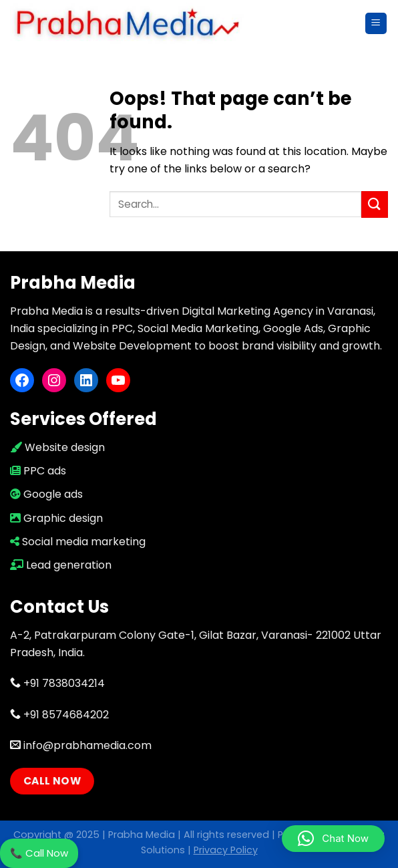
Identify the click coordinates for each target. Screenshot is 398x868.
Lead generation (61, 565)
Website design (57, 447)
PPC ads (38, 471)
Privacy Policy (226, 850)
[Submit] (375, 204)
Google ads (46, 494)
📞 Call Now (39, 853)
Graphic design (56, 518)
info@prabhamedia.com (81, 745)
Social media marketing (78, 542)
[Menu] (376, 24)
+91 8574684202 (59, 715)
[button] (333, 839)
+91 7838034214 (57, 683)
